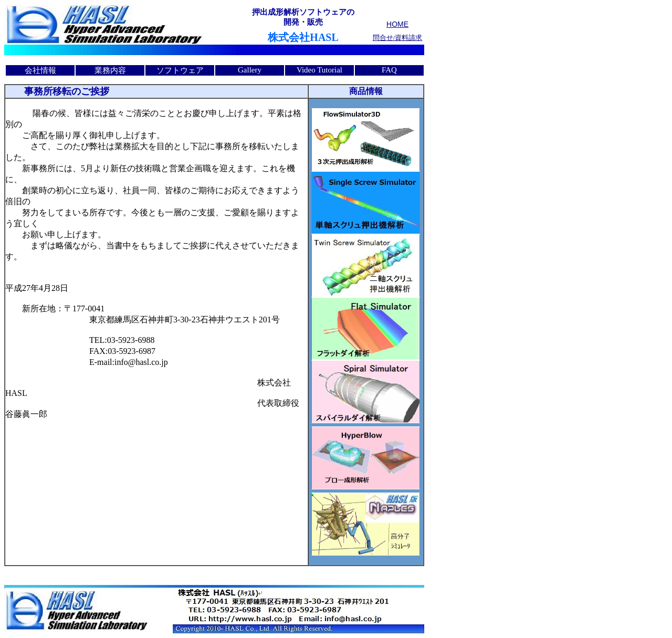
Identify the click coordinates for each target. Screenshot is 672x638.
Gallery (250, 70)
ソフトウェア (180, 70)
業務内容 (110, 70)
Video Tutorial (319, 70)
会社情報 (40, 70)
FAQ (389, 70)
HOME (397, 24)
